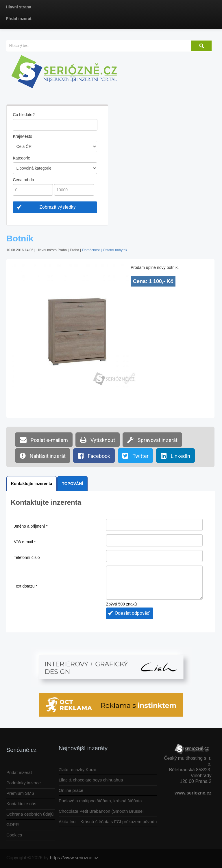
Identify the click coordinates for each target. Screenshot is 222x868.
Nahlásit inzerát (43, 456)
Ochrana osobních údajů (30, 814)
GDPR (13, 824)
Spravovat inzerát (152, 440)
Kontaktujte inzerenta (32, 484)
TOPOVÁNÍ (72, 484)
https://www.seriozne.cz (74, 858)
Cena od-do (23, 180)
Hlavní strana (18, 7)
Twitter (135, 456)
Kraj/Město (22, 136)
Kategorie (21, 158)
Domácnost (91, 250)
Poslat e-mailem (44, 440)
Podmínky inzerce (24, 783)
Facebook (94, 456)
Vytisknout (98, 440)
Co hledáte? (24, 115)
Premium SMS (20, 793)
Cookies (14, 835)
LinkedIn (175, 456)
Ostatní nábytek (115, 250)
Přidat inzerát (19, 19)
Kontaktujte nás (21, 804)
